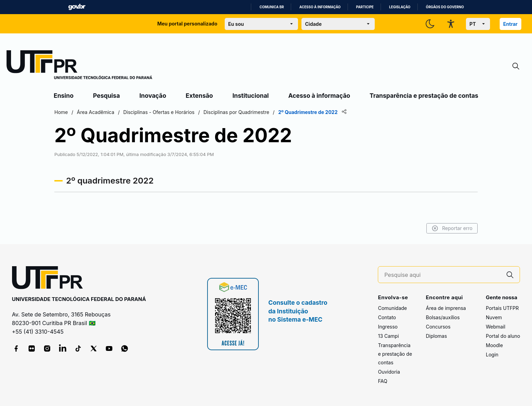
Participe (365, 7)
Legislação (400, 7)
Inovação (153, 96)
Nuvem (494, 317)
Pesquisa (106, 96)
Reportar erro (452, 228)
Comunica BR (272, 7)
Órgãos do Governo (445, 7)
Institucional (251, 96)
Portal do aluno (503, 336)
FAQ (382, 381)
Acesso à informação (320, 7)
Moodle (494, 345)
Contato (387, 317)
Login (492, 355)
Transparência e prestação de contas (424, 96)
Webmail (496, 327)
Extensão (199, 96)
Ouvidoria (389, 372)
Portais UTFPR (502, 308)
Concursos (438, 327)
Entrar (510, 24)
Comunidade (392, 308)
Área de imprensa (446, 308)
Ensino (64, 96)
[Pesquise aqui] (443, 275)
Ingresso (388, 327)
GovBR (77, 7)
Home (61, 112)
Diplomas (436, 336)
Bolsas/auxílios (443, 317)
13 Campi (388, 336)
